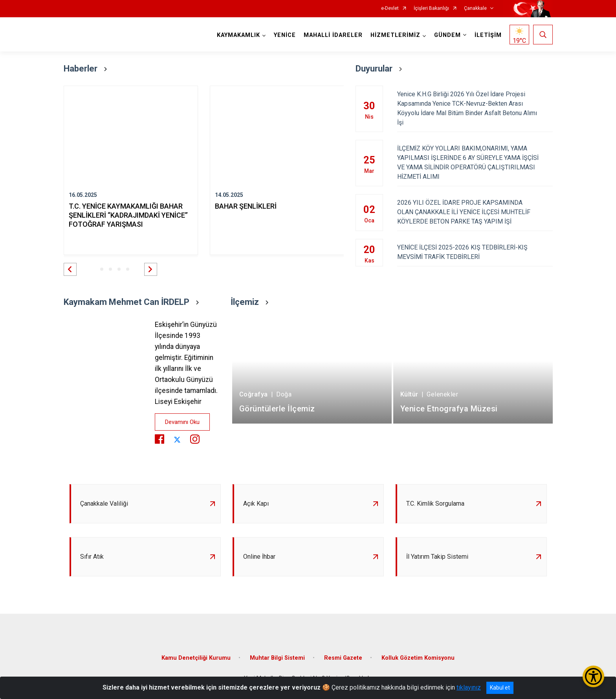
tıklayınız (469, 687)
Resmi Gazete (343, 658)
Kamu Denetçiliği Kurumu (196, 658)
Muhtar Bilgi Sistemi (277, 658)
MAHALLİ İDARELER (333, 35)
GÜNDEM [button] (447, 35)
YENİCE (285, 35)
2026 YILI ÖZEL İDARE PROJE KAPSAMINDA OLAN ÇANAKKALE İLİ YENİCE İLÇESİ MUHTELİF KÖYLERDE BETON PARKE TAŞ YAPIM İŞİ (475, 212)
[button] (70, 269)
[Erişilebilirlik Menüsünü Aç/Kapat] (593, 676)
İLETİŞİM (488, 35)
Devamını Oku (182, 422)
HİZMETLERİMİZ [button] (395, 35)
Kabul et (500, 688)
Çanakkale (475, 8)
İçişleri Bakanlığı (431, 8)
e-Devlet (390, 8)
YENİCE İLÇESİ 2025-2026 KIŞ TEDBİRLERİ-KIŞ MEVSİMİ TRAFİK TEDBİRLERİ (475, 252)
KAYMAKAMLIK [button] (238, 35)
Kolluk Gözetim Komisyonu (418, 658)
